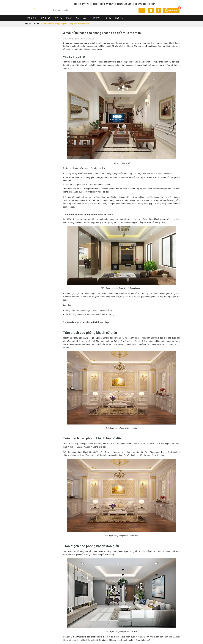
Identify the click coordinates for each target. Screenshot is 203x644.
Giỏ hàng (172, 10)
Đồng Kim (126, 640)
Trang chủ (31, 18)
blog (144, 46)
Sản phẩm (81, 18)
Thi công (95, 18)
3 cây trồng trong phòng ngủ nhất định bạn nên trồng (89, 310)
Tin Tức (108, 18)
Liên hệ (119, 18)
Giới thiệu (46, 18)
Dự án (69, 18)
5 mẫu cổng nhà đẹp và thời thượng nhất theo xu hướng (90, 314)
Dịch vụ (58, 18)
